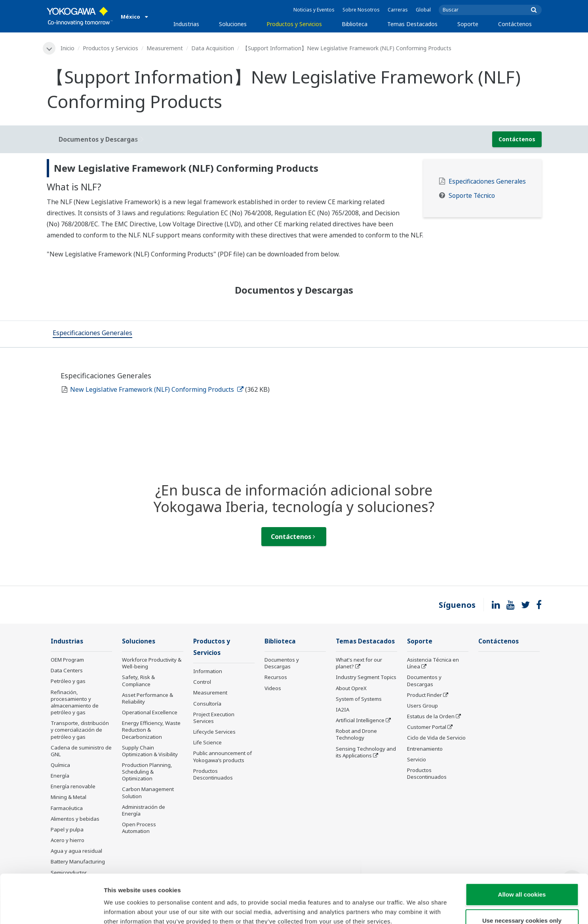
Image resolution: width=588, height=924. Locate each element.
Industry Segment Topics (366, 677)
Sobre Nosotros (361, 10)
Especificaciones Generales (487, 181)
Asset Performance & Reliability (147, 698)
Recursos (276, 677)
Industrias (186, 24)
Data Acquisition (213, 48)
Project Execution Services (214, 718)
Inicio (68, 48)
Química (60, 765)
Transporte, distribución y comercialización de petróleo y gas (80, 730)
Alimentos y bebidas (75, 819)
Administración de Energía (144, 810)
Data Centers (67, 670)
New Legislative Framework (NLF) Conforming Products (157, 389)
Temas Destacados (412, 24)
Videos (273, 688)
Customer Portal (427, 727)
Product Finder (424, 695)
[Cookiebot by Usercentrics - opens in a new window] (51, 909)
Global (423, 10)
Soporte (468, 24)
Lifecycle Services (214, 732)
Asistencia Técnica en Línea (433, 663)
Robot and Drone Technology (356, 734)
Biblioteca (355, 24)
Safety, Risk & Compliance (138, 680)
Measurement (165, 48)
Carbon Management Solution (148, 792)
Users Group (422, 706)
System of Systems (359, 699)
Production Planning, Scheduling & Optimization (147, 772)
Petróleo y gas (68, 681)
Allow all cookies (522, 846)
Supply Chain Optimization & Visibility (150, 751)
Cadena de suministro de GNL (81, 751)
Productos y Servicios (294, 24)
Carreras (398, 10)
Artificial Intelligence (360, 720)
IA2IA (343, 710)
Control (202, 682)
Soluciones (233, 24)
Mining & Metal (69, 797)
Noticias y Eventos (314, 10)
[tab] (92, 334)
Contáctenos (515, 24)
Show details (416, 908)
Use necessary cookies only (522, 872)
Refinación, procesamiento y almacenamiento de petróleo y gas (75, 702)
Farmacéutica (67, 808)
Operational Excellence (150, 712)
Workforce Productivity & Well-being (152, 663)
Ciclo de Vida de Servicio (436, 738)
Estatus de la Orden (431, 716)
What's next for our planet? (359, 663)
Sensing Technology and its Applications (366, 752)
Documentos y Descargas (282, 663)
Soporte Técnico (472, 196)
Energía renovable (73, 786)
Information (208, 671)
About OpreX (351, 688)
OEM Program (67, 660)
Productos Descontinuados (213, 774)
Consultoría (207, 704)
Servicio (417, 759)
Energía (60, 776)
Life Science (207, 742)
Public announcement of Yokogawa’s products (223, 756)
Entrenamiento (425, 749)
